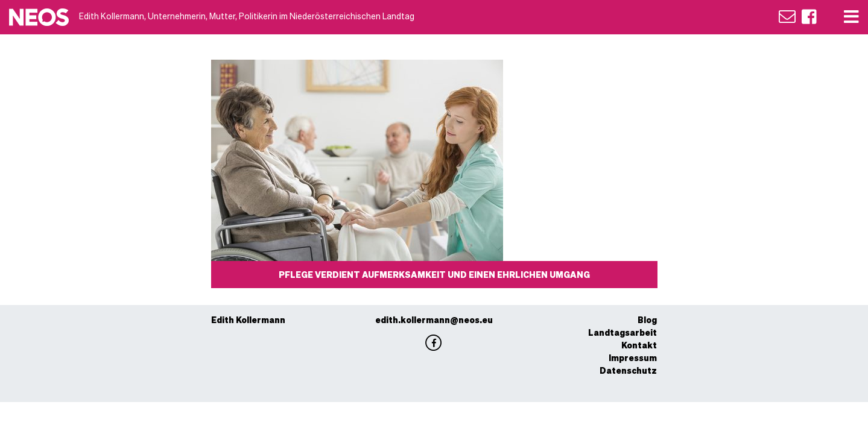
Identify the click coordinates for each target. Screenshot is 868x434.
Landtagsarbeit (622, 332)
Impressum (633, 357)
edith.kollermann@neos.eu (434, 319)
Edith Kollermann (248, 319)
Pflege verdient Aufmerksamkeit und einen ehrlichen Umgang (434, 275)
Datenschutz (628, 370)
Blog (647, 319)
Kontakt (639, 345)
